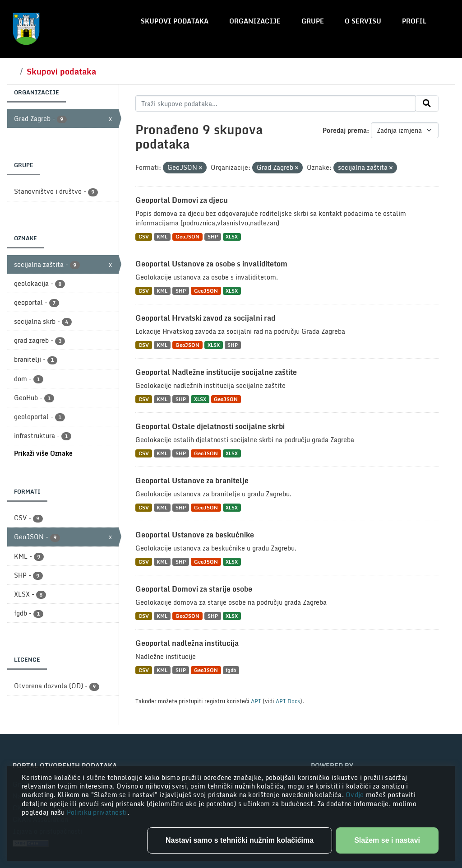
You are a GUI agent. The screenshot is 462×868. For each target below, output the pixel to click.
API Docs (288, 701)
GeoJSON (187, 237)
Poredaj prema (345, 130)
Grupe (313, 21)
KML (162, 237)
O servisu (363, 21)
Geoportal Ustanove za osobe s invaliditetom (211, 264)
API (256, 701)
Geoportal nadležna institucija (187, 643)
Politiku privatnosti (97, 812)
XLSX (232, 237)
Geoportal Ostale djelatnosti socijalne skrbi (210, 426)
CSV (144, 237)
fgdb (231, 670)
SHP (213, 237)
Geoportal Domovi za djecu (182, 200)
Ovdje (356, 795)
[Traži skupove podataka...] (275, 103)
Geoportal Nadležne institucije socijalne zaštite (216, 372)
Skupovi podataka (175, 21)
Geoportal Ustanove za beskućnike (195, 535)
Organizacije (255, 21)
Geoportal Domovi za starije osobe (194, 589)
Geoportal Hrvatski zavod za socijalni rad (205, 318)
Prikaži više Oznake (43, 453)
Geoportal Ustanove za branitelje (192, 481)
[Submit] (427, 103)
